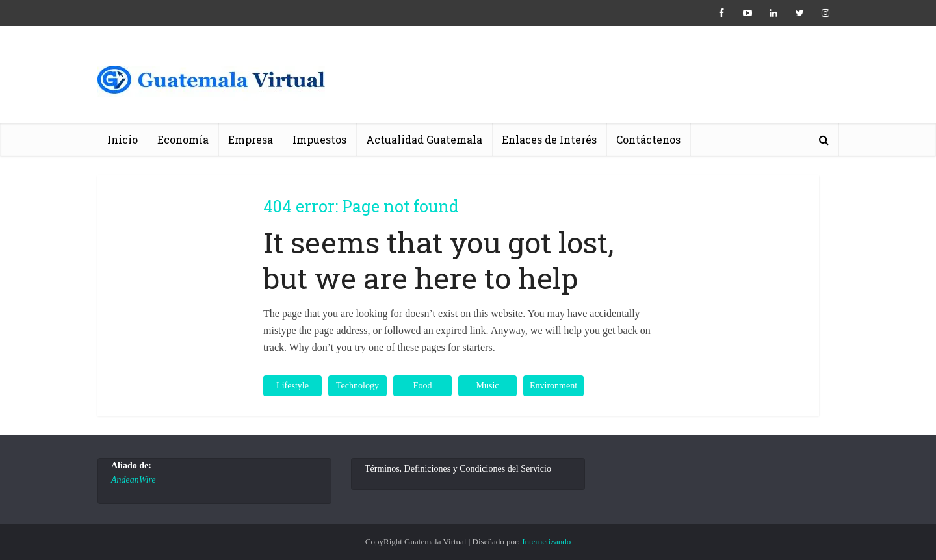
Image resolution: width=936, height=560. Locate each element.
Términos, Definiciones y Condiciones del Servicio (458, 469)
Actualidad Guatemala (424, 139)
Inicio (123, 139)
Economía (183, 139)
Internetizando (546, 541)
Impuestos (319, 139)
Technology (357, 386)
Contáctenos (648, 139)
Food (423, 386)
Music (488, 386)
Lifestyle (292, 386)
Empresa (251, 139)
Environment (553, 386)
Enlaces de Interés (549, 139)
